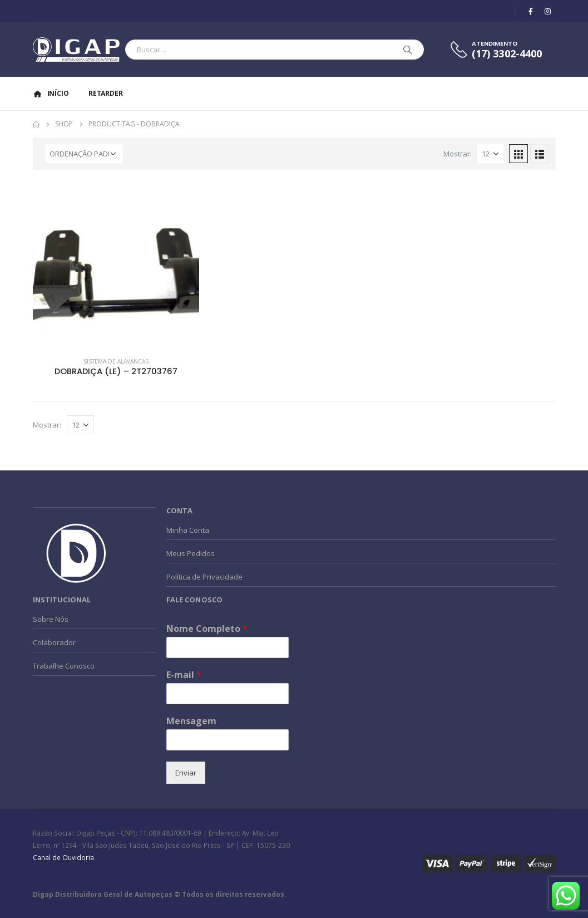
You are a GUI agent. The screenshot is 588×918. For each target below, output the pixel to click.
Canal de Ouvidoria (63, 857)
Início (51, 93)
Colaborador (54, 642)
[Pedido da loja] (84, 154)
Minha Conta (188, 530)
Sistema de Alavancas (116, 361)
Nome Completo (207, 629)
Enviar (186, 773)
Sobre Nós (51, 619)
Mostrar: (458, 154)
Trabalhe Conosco (64, 666)
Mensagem (191, 721)
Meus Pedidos (191, 553)
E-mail (184, 675)
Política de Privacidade (204, 577)
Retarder (106, 93)
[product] (116, 264)
